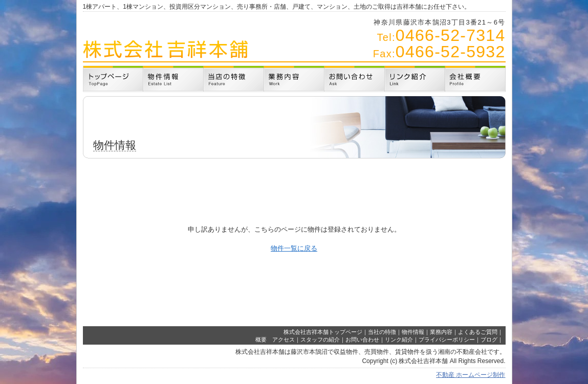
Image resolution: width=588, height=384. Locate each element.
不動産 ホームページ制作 (471, 375)
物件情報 (413, 332)
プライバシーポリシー (447, 340)
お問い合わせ (362, 340)
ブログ (489, 340)
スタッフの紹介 (320, 340)
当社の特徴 (382, 332)
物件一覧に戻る (294, 248)
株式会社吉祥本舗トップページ (323, 332)
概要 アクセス (275, 340)
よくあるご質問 (478, 332)
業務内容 (441, 332)
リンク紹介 (399, 340)
